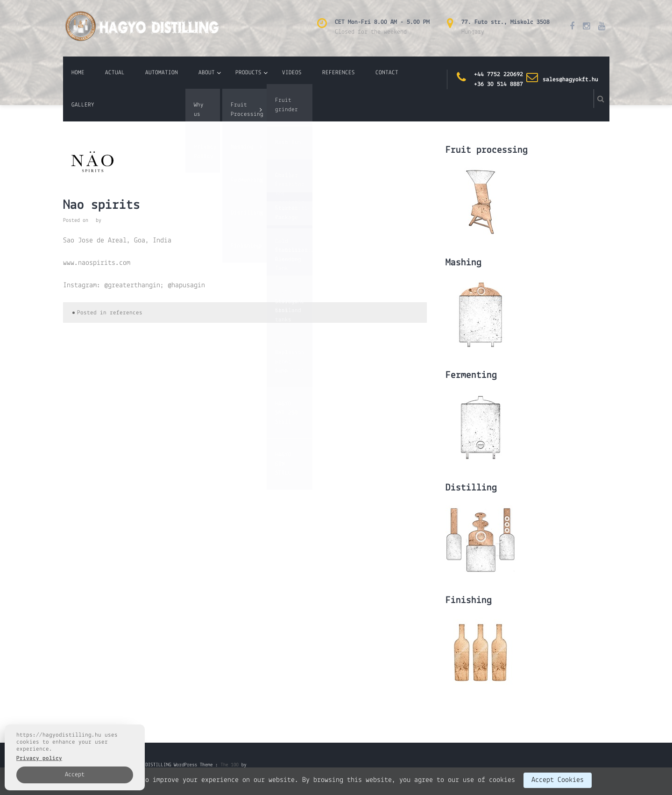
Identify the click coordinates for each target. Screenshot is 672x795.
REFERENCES (339, 73)
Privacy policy (39, 758)
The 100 (221, 766)
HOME (78, 73)
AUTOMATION (162, 73)
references (126, 313)
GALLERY (83, 105)
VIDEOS (292, 73)
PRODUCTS (248, 73)
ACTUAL (115, 73)
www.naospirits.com (97, 263)
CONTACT (387, 73)
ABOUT (207, 73)
